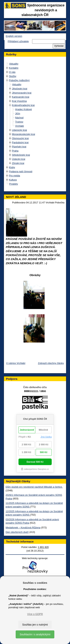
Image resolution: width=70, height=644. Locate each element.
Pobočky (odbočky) (19, 80)
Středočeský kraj (21, 155)
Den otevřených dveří (17, 532)
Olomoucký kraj (20, 138)
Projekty (14, 184)
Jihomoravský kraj (22, 93)
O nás (12, 72)
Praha (15, 151)
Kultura (13, 180)
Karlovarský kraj (21, 97)
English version (14, 36)
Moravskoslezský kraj (24, 134)
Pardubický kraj (20, 142)
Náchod (19, 118)
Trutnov (19, 122)
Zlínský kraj (18, 163)
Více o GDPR (35, 614)
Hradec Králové (24, 109)
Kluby (12, 167)
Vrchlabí (20, 126)
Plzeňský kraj (19, 147)
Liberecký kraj (19, 130)
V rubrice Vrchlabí (16, 363)
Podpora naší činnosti (21, 171)
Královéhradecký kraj (23, 105)
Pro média (14, 176)
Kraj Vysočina (19, 101)
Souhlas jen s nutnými (35, 625)
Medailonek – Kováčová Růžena (23, 528)
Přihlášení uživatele (18, 41)
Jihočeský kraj (20, 89)
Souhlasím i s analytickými (35, 634)
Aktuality (14, 64)
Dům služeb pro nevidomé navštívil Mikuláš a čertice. (34, 487)
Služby (13, 76)
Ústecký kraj (19, 159)
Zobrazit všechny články (51, 363)
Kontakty (14, 68)
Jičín (18, 113)
